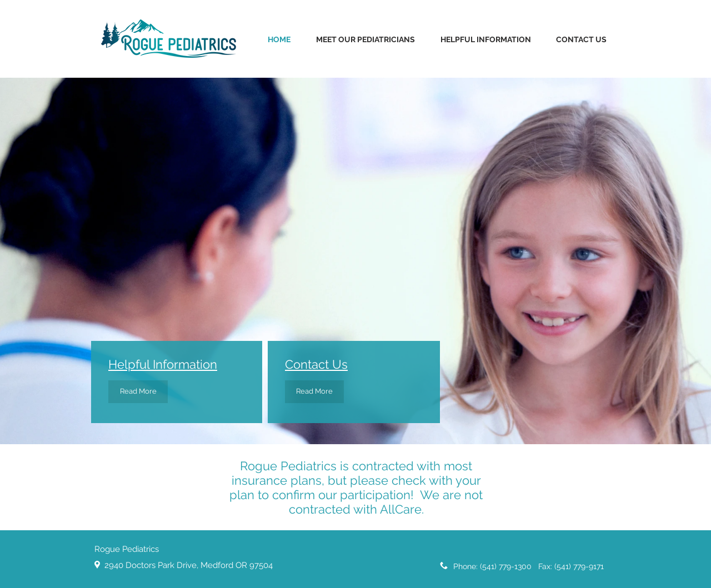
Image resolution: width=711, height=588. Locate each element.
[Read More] (138, 392)
